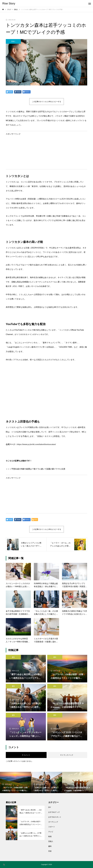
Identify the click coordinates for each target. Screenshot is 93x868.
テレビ (51, 832)
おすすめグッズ (54, 812)
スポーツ (52, 827)
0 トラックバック (67, 755)
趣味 (13, 657)
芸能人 (13, 41)
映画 (50, 836)
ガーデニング (53, 822)
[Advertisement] (46, 151)
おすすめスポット (55, 817)
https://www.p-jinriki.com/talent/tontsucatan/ (36, 444)
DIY (50, 807)
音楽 (50, 851)
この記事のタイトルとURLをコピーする (46, 102)
